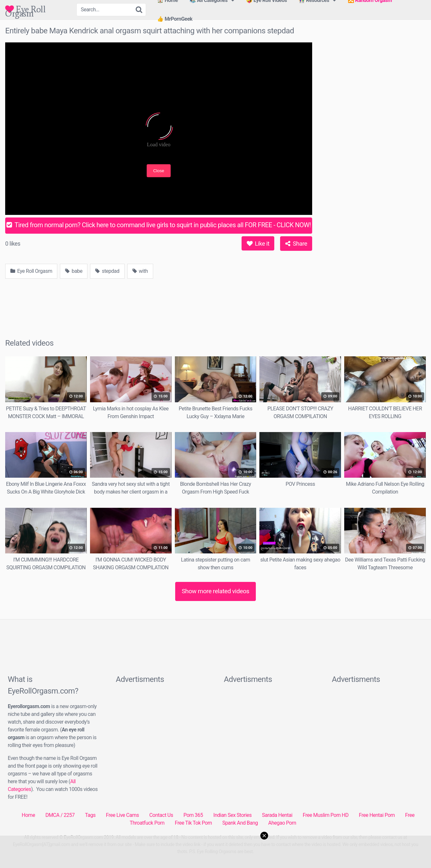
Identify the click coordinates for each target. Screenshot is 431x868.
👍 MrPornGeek (175, 19)
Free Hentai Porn (377, 815)
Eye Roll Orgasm (25, 9)
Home (28, 815)
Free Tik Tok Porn (193, 823)
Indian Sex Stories (233, 815)
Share (296, 244)
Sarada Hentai (277, 815)
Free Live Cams (122, 815)
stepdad (107, 271)
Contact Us (161, 815)
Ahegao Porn (282, 823)
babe (74, 271)
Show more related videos (216, 591)
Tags (90, 815)
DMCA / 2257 (60, 815)
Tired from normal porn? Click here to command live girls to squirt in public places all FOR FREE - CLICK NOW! (159, 225)
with (140, 271)
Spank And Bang (240, 823)
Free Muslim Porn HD (326, 815)
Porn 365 (193, 815)
